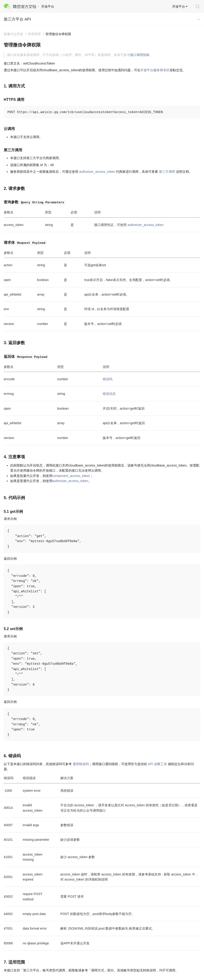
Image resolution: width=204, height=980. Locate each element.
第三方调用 (167, 172)
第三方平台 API (17, 19)
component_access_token (71, 476)
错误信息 (109, 394)
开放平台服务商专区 (155, 70)
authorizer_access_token (97, 172)
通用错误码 (81, 764)
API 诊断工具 (158, 764)
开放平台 (179, 6)
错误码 (108, 379)
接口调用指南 (140, 55)
